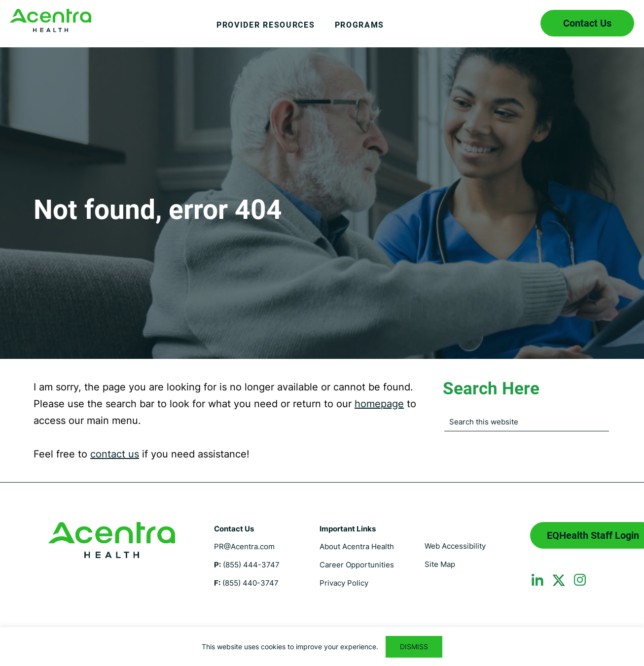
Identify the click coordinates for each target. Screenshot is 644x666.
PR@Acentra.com (244, 546)
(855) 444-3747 (251, 565)
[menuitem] (266, 33)
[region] (322, 647)
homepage (379, 404)
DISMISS (414, 647)
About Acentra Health (357, 546)
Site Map (440, 564)
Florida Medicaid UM (51, 20)
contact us (115, 454)
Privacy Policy (344, 583)
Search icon (519, 23)
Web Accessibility (455, 546)
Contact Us (587, 23)
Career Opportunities (357, 565)
